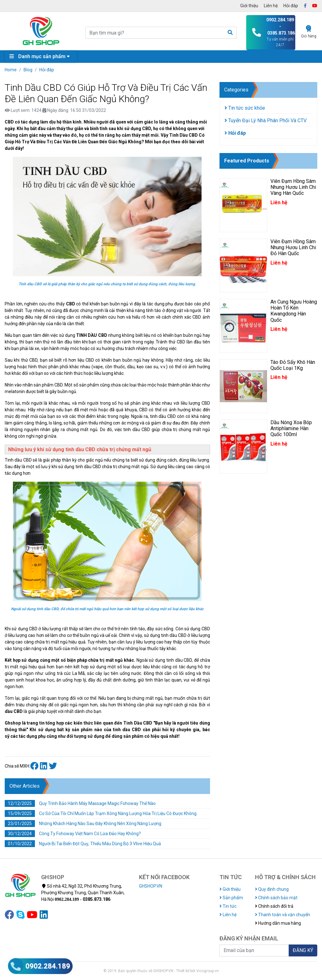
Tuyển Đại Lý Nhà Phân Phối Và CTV (266, 120)
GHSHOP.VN (151, 886)
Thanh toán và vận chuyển (283, 915)
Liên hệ (271, 6)
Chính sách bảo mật (276, 898)
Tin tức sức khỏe (245, 108)
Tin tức (228, 906)
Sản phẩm (231, 898)
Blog (28, 70)
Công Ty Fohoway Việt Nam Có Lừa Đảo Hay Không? (73, 834)
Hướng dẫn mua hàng (278, 923)
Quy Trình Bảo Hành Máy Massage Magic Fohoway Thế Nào (80, 803)
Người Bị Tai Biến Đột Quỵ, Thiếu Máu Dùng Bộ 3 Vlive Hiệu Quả (83, 844)
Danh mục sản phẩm (41, 56)
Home (11, 70)
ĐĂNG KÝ (303, 950)
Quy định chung (272, 889)
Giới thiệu (249, 6)
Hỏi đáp (291, 6)
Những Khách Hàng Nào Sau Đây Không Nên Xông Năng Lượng (83, 824)
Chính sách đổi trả (274, 906)
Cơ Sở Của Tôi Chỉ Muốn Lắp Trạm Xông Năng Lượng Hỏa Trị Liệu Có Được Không (101, 813)
